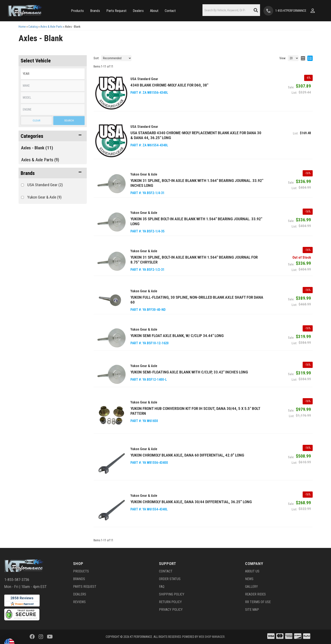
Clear (36, 120)
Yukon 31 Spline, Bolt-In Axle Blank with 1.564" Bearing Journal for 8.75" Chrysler (194, 260)
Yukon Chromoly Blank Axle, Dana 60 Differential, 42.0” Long (187, 455)
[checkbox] (22, 185)
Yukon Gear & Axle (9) (44, 197)
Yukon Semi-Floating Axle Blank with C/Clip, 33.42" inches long (189, 372)
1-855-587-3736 (17, 580)
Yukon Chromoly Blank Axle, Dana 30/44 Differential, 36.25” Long (191, 502)
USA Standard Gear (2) (45, 185)
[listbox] (53, 74)
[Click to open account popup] (313, 11)
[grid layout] (303, 58)
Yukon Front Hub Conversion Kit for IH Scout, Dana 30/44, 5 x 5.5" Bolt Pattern (195, 411)
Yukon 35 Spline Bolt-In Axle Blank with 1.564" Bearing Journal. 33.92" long (196, 221)
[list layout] (310, 58)
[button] (77, 11)
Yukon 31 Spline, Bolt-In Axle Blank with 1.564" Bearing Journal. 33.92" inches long (197, 183)
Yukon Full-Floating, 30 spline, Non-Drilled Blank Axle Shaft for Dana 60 (197, 300)
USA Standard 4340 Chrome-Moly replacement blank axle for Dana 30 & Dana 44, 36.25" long (196, 135)
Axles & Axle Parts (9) (40, 160)
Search (69, 120)
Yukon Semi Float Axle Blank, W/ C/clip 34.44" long (177, 336)
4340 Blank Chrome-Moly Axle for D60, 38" (169, 85)
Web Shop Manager (212, 637)
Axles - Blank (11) (37, 148)
